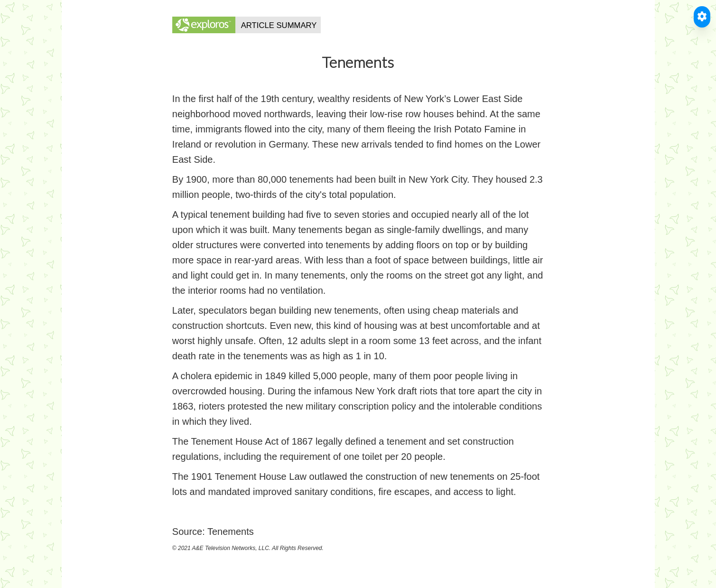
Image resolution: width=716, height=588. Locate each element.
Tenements (231, 532)
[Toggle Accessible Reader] (702, 17)
